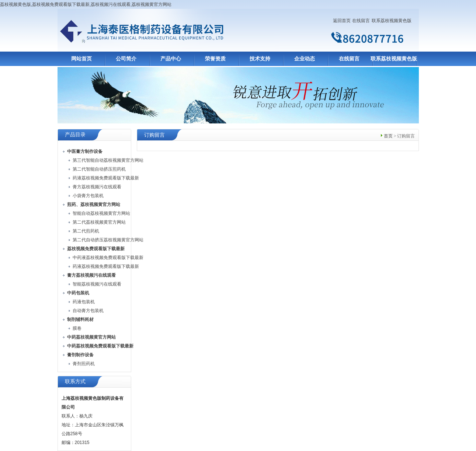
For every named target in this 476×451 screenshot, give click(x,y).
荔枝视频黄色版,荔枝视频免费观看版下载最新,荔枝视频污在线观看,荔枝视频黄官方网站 (86, 4)
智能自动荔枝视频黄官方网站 (101, 213)
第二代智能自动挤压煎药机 (99, 169)
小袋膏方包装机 (88, 196)
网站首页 (81, 59)
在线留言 (361, 21)
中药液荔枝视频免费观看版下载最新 (108, 258)
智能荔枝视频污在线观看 (97, 284)
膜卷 (77, 328)
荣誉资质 (215, 59)
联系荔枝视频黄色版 (392, 21)
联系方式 (75, 382)
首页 (388, 136)
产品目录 (75, 135)
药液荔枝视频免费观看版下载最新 (106, 178)
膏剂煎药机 (84, 364)
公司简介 (126, 59)
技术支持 (260, 59)
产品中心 (171, 59)
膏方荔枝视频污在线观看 (97, 187)
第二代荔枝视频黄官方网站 (99, 222)
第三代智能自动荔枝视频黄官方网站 (108, 160)
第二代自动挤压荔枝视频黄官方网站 (108, 240)
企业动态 (305, 59)
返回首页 (342, 21)
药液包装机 (84, 302)
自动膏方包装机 (88, 311)
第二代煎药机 (86, 231)
